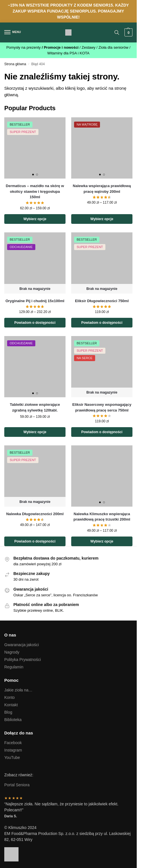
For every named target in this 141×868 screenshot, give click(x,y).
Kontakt (11, 705)
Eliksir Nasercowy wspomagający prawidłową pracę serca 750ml (102, 407)
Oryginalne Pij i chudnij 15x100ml (35, 301)
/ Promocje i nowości (61, 47)
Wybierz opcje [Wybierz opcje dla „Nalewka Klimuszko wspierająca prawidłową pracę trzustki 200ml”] (102, 541)
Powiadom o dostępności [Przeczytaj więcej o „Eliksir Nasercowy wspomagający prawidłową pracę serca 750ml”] (102, 432)
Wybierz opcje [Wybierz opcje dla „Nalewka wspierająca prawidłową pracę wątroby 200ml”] (102, 219)
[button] (128, 32)
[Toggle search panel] (117, 32)
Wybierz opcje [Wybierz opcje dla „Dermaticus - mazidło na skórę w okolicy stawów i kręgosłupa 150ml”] (35, 219)
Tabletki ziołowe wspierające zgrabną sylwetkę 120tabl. (35, 407)
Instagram (13, 750)
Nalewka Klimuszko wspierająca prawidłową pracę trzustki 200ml (102, 517)
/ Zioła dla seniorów (113, 47)
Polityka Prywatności (23, 660)
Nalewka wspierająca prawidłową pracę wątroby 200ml (102, 189)
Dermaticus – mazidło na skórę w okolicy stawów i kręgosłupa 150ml (35, 191)
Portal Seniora (17, 785)
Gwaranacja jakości (22, 645)
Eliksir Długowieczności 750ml (102, 301)
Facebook (13, 743)
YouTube (12, 758)
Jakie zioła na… (18, 690)
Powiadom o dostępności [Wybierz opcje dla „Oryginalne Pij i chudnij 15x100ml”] (35, 323)
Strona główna (15, 64)
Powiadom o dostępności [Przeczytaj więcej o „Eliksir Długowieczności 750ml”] (102, 323)
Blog (8, 712)
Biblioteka (13, 720)
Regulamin (14, 667)
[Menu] (13, 32)
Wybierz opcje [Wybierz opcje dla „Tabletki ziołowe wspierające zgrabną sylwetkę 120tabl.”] (35, 432)
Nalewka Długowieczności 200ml (35, 514)
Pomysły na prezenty (24, 47)
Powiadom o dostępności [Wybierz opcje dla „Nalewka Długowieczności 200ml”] (35, 541)
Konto (10, 697)
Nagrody (12, 652)
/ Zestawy (88, 47)
